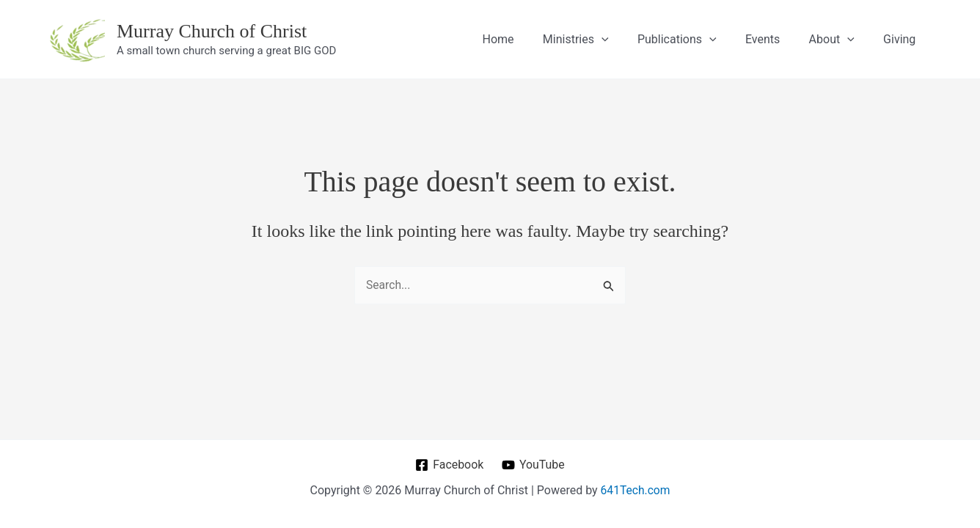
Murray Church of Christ (212, 31)
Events (776, 39)
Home (528, 39)
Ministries (600, 40)
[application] (626, 40)
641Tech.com (635, 490)
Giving (902, 39)
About (840, 40)
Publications (695, 40)
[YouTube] (534, 465)
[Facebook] (449, 465)
